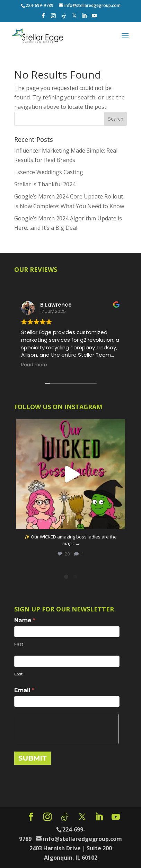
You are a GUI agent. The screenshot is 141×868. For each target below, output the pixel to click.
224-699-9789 (39, 5)
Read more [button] (34, 365)
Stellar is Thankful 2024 (45, 184)
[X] (74, 18)
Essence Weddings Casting (49, 172)
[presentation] (66, 728)
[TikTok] (64, 18)
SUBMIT (33, 758)
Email (24, 690)
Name (25, 620)
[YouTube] (94, 18)
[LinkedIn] (84, 18)
